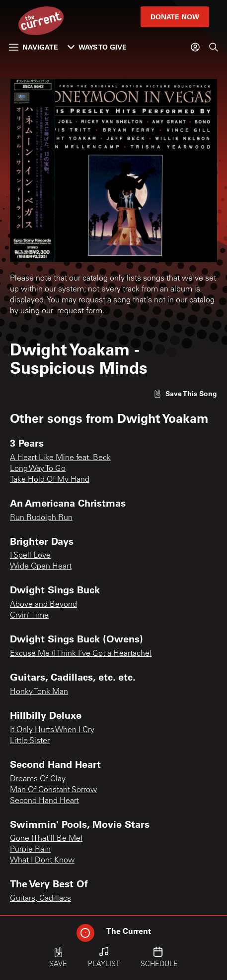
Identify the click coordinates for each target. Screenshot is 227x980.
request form (80, 311)
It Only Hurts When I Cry (52, 730)
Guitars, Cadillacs (40, 899)
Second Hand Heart (44, 801)
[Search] (214, 47)
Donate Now (175, 17)
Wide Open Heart (41, 567)
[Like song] (185, 393)
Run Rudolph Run (41, 518)
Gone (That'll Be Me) (46, 839)
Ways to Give (97, 47)
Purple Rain (30, 850)
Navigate (34, 47)
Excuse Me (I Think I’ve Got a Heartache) (81, 654)
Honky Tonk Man (39, 692)
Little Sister (30, 741)
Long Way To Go (38, 469)
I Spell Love (30, 556)
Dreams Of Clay (38, 779)
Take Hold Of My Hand (50, 480)
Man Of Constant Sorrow (53, 790)
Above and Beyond (43, 605)
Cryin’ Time (29, 616)
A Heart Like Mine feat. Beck (60, 458)
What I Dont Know (42, 861)
